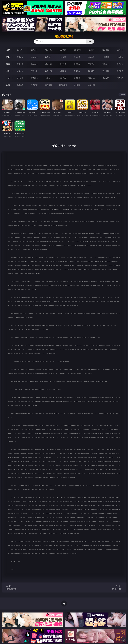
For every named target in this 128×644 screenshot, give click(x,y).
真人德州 (34, 50)
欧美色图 (48, 71)
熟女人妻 (77, 57)
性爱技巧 (120, 78)
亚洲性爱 (20, 64)
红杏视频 (77, 85)
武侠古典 (63, 78)
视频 (8, 57)
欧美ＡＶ (48, 57)
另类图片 (120, 71)
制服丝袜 (77, 64)
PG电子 (20, 50)
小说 (8, 78)
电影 (8, 64)
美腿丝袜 (77, 71)
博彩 (8, 50)
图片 (8, 71)
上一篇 (19, 588)
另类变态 (120, 64)
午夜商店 (34, 85)
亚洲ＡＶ (20, 57)
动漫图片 (63, 71)
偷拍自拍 (34, 64)
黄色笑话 (106, 78)
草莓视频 (48, 85)
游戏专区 (63, 50)
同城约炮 (20, 85)
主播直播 (106, 57)
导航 (8, 85)
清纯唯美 (91, 71)
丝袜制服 (91, 57)
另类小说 (91, 78)
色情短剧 (91, 85)
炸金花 (91, 50)
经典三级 (91, 64)
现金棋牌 (106, 50)
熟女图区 (106, 71)
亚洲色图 (34, 71)
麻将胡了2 (77, 50)
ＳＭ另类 (120, 57)
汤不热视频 (63, 85)
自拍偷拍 (34, 57)
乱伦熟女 (106, 64)
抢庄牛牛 (120, 50)
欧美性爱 (63, 64)
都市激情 (20, 78)
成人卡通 (48, 64)
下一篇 (109, 588)
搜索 (90, 41)
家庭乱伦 (34, 78)
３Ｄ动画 (63, 57)
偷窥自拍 (20, 71)
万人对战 (48, 50)
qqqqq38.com (64, 36)
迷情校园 (77, 78)
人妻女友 (48, 78)
